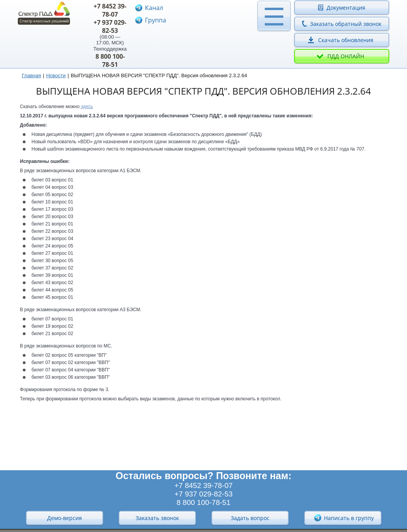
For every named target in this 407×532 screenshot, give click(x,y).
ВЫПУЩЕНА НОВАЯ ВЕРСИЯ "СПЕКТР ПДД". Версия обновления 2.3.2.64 (159, 75)
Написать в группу (344, 518)
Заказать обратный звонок (346, 24)
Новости (56, 75)
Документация (346, 8)
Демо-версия (65, 518)
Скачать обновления (346, 40)
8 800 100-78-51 (110, 60)
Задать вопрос (250, 518)
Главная (32, 75)
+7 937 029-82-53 (110, 26)
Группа (156, 20)
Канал (154, 8)
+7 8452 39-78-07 (110, 10)
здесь (87, 107)
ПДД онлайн (346, 56)
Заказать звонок (157, 518)
